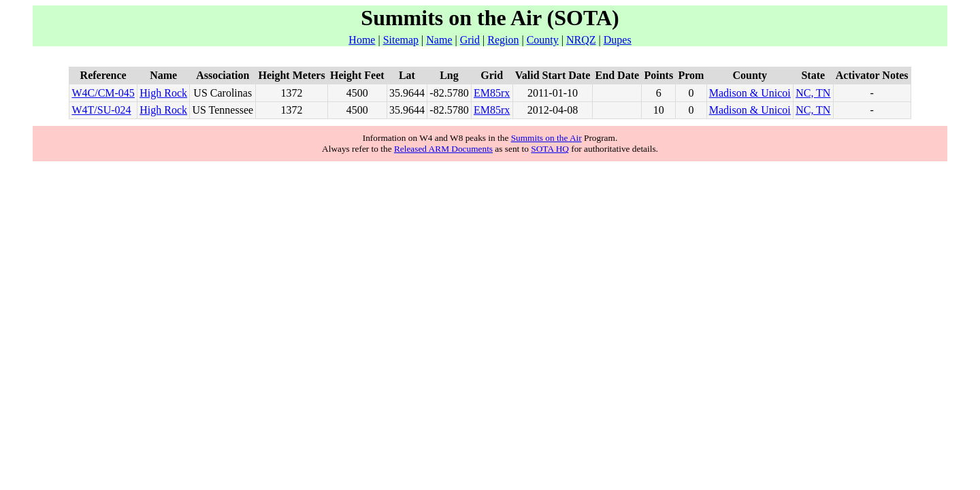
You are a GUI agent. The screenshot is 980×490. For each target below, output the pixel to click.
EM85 (487, 93)
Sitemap (401, 40)
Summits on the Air (546, 138)
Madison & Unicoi (750, 93)
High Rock (163, 93)
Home (362, 40)
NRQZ (581, 40)
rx (505, 93)
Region (503, 40)
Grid (470, 40)
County (543, 40)
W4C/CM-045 (103, 93)
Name (439, 40)
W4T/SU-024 (101, 110)
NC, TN (813, 93)
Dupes (618, 40)
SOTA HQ (550, 149)
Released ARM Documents (443, 149)
